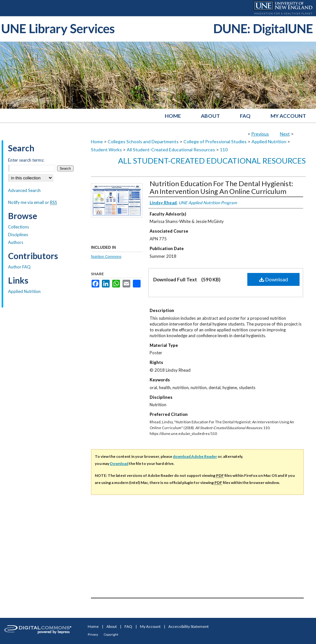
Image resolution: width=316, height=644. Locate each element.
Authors (16, 242)
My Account (150, 626)
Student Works (106, 150)
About (112, 626)
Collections (19, 227)
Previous (260, 134)
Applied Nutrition (269, 141)
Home (97, 141)
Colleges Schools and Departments (143, 141)
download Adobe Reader (195, 456)
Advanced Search (24, 190)
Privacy (93, 634)
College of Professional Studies (215, 141)
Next (285, 134)
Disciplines (18, 235)
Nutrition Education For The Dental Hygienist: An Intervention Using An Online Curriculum (221, 187)
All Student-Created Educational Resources (171, 150)
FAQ (128, 626)
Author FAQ (19, 267)
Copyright (111, 634)
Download (274, 279)
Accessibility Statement (188, 626)
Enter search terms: (26, 160)
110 (224, 150)
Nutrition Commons (106, 257)
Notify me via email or (33, 202)
